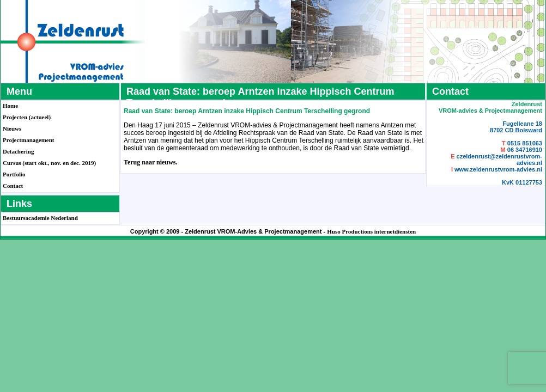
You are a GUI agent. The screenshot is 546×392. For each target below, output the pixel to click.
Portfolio (14, 174)
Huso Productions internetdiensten (371, 231)
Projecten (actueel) (27, 117)
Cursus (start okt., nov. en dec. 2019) (49, 163)
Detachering (18, 151)
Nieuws (12, 128)
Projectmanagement (28, 140)
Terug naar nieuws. (150, 162)
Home (10, 106)
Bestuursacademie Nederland (40, 218)
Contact (13, 186)
